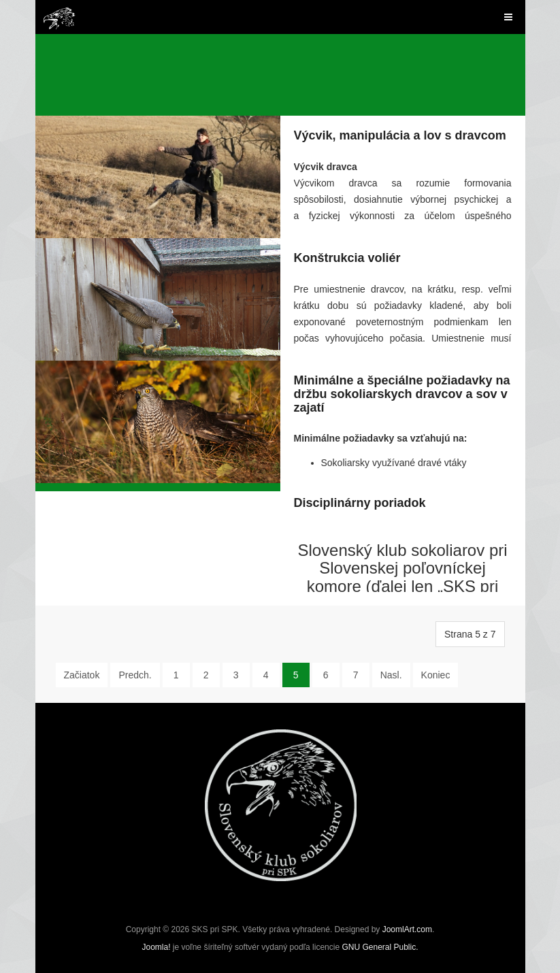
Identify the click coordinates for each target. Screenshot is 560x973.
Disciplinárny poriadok (360, 503)
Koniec (436, 675)
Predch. (135, 675)
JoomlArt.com (407, 929)
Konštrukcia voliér (347, 258)
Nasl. (391, 675)
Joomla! (156, 947)
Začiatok (82, 675)
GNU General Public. (380, 947)
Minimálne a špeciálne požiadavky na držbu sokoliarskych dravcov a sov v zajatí (402, 394)
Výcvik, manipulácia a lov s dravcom (400, 135)
